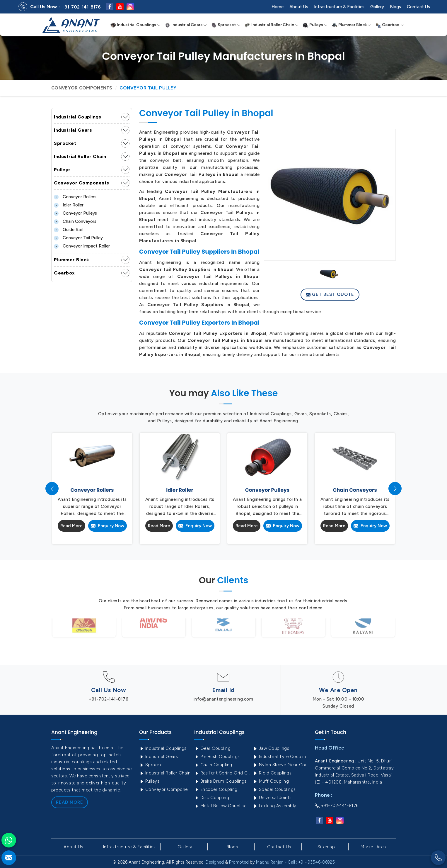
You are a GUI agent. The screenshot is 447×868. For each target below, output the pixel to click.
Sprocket (226, 25)
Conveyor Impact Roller (82, 246)
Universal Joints (272, 798)
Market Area (373, 847)
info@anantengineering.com (223, 699)
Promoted (239, 862)
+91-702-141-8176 (81, 7)
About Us (299, 7)
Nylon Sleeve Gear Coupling (281, 765)
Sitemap (326, 847)
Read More (71, 526)
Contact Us (418, 7)
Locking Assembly (275, 806)
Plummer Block (351, 25)
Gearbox (390, 25)
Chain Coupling (213, 765)
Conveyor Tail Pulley (78, 238)
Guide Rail (68, 230)
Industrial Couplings (135, 25)
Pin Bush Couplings (217, 757)
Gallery (377, 7)
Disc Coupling (212, 798)
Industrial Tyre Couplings (281, 757)
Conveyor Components (82, 88)
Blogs (395, 7)
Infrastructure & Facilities (339, 7)
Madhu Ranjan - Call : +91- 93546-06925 (295, 862)
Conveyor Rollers (75, 197)
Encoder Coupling (216, 789)
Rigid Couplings (272, 773)
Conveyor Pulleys (75, 213)
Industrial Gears (186, 25)
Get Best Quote (330, 294)
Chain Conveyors (75, 221)
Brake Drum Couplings (220, 781)
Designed (215, 862)
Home (278, 7)
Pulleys (315, 25)
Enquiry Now (108, 526)
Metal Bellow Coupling (220, 806)
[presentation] (52, 489)
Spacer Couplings (274, 789)
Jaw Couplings (271, 748)
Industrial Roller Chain (272, 25)
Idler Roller (69, 205)
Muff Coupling (271, 781)
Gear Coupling (212, 748)
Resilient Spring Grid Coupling (223, 773)
